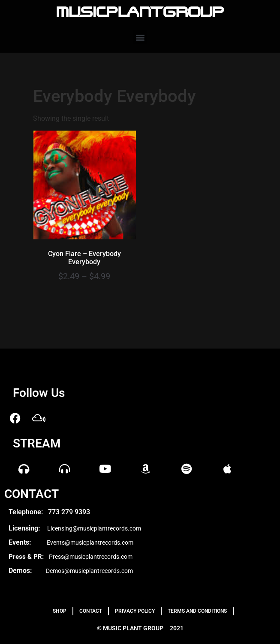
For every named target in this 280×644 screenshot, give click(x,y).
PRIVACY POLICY (135, 611)
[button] (140, 37)
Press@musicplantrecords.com (91, 557)
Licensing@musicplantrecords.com (94, 528)
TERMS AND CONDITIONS (197, 611)
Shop (60, 611)
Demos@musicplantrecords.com (89, 571)
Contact (91, 611)
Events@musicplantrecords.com (90, 543)
